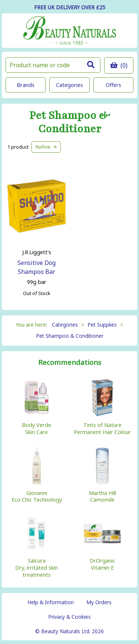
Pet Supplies (102, 325)
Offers (113, 85)
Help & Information (51, 602)
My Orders (99, 602)
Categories (69, 85)
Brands (26, 85)
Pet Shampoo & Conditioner (70, 122)
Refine (46, 147)
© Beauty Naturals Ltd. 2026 (69, 631)
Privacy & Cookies (69, 617)
